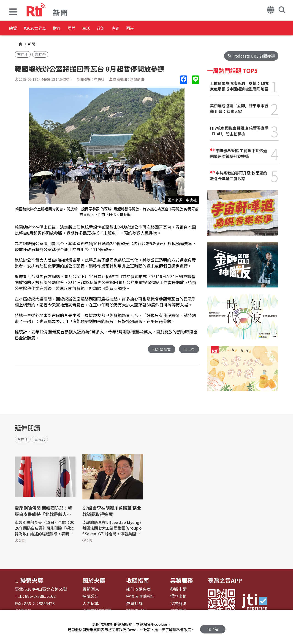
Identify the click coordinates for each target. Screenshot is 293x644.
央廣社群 (134, 604)
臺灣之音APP (225, 580)
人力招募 (91, 604)
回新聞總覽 (160, 349)
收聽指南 (138, 580)
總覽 (14, 28)
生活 (114, 28)
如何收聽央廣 (138, 589)
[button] (13, 12)
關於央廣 (94, 580)
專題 (155, 28)
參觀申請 (178, 589)
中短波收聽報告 (141, 596)
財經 (72, 28)
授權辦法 (178, 604)
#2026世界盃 (43, 28)
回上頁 (189, 349)
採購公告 (91, 596)
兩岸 (175, 28)
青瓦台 (40, 54)
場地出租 (178, 596)
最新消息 (91, 589)
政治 (134, 28)
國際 (93, 28)
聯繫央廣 (32, 580)
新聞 (31, 44)
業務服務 (182, 580)
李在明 (23, 54)
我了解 (213, 627)
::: (16, 44)
